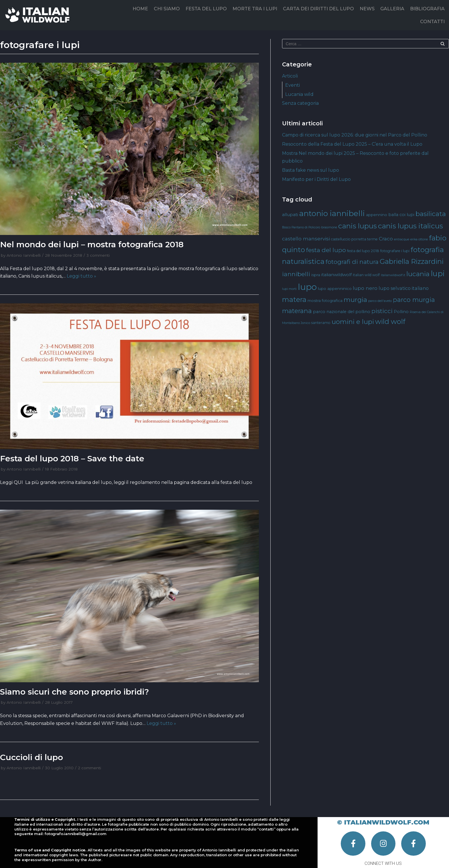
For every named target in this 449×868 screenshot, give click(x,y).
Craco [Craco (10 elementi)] (386, 239)
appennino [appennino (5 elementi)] (377, 215)
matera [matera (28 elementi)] (294, 299)
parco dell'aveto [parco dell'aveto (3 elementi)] (380, 301)
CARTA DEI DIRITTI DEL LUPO (318, 9)
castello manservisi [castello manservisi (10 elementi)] (306, 239)
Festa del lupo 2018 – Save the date (72, 458)
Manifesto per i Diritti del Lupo (316, 179)
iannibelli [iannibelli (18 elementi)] (296, 274)
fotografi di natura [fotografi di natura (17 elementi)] (352, 262)
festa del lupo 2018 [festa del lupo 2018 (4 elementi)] (363, 251)
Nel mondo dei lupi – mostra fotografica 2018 (92, 244)
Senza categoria (300, 103)
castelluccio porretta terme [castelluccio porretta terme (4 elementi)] (354, 239)
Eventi (293, 85)
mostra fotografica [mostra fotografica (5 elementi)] (325, 300)
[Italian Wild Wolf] (39, 15)
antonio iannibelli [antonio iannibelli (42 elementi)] (332, 213)
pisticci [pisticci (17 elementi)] (382, 311)
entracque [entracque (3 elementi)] (402, 239)
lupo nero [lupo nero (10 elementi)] (365, 288)
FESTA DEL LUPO (206, 9)
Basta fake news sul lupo (311, 170)
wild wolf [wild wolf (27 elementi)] (390, 322)
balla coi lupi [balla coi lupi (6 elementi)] (401, 215)
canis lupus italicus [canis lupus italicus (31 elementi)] (410, 226)
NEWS (367, 9)
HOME (140, 9)
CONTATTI (432, 22)
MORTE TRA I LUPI (255, 9)
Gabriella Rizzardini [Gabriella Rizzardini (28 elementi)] (412, 261)
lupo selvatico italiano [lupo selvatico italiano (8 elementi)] (404, 288)
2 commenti (89, 768)
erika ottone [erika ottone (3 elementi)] (419, 239)
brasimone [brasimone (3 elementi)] (329, 227)
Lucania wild (299, 94)
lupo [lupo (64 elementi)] (307, 287)
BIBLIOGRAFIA (427, 9)
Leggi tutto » (81, 276)
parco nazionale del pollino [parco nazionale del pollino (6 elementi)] (342, 312)
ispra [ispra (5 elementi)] (316, 275)
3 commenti (98, 255)
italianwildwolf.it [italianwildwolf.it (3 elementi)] (393, 275)
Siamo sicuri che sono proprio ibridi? (74, 692)
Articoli (290, 76)
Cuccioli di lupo (31, 757)
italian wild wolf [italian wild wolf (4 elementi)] (366, 275)
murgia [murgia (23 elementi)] (355, 300)
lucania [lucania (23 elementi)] (418, 274)
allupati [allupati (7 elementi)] (290, 214)
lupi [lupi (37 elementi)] (438, 273)
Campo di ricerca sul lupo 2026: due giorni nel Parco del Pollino (355, 135)
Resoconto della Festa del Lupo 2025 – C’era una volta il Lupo (352, 144)
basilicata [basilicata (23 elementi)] (431, 214)
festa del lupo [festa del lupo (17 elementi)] (326, 250)
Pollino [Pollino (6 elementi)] (401, 312)
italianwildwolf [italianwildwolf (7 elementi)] (336, 275)
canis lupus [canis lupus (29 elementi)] (358, 226)
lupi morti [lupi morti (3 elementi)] (289, 289)
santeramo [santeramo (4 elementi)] (321, 323)
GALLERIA (392, 9)
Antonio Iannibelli (24, 255)
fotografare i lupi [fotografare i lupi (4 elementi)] (395, 251)
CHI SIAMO (167, 9)
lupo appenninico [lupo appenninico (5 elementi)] (335, 288)
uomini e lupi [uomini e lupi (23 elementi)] (353, 322)
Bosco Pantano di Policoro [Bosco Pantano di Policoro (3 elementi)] (301, 227)
